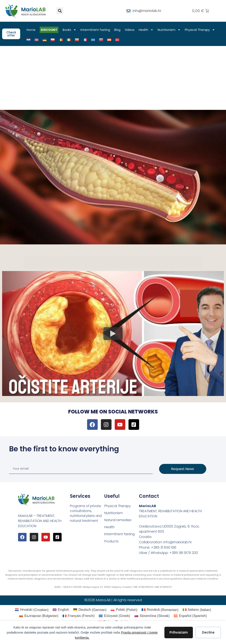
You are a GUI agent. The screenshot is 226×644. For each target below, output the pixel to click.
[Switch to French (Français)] (79, 616)
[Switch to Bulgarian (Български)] (39, 616)
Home (32, 30)
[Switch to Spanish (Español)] (190, 616)
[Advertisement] (113, 78)
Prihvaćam (179, 632)
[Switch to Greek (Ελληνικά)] (114, 616)
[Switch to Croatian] (30, 40)
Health (148, 30)
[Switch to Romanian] (62, 40)
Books (71, 30)
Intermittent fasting (97, 30)
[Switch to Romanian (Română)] (160, 610)
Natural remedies (118, 520)
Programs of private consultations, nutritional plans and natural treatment (87, 514)
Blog (119, 30)
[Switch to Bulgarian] (78, 40)
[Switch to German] (46, 40)
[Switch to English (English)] (61, 610)
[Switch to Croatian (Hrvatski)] (32, 610)
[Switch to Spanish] (111, 40)
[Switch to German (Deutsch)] (90, 610)
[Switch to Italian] (70, 40)
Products (112, 542)
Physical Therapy (201, 30)
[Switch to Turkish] (119, 40)
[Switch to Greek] (95, 40)
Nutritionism (171, 30)
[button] (60, 11)
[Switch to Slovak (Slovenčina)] (152, 616)
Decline (208, 632)
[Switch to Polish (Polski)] (124, 610)
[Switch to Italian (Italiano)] (197, 610)
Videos (131, 30)
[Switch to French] (86, 40)
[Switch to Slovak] (103, 40)
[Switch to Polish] (54, 40)
